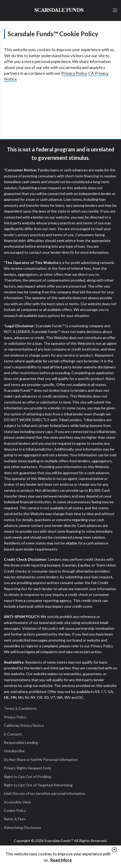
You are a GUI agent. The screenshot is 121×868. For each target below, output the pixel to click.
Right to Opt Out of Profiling (27, 777)
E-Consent (13, 734)
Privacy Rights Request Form (27, 768)
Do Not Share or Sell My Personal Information (41, 759)
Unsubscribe (14, 751)
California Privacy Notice (24, 725)
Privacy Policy (74, 73)
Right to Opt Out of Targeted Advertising (38, 785)
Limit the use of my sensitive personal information (45, 793)
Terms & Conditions (20, 708)
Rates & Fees (15, 819)
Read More (61, 860)
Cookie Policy (15, 810)
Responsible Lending (21, 742)
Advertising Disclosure (23, 827)
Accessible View (17, 802)
